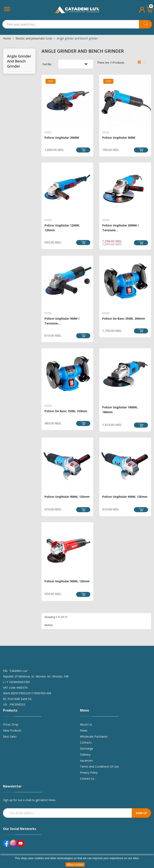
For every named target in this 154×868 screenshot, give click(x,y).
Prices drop (11, 724)
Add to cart (83, 150)
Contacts (86, 742)
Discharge (87, 748)
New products (12, 730)
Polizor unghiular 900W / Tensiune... (62, 321)
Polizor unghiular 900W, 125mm (67, 497)
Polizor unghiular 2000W (62, 138)
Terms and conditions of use (99, 767)
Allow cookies (75, 865)
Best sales (10, 736)
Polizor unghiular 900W (119, 138)
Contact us (87, 779)
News (84, 730)
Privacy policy (89, 773)
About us (86, 724)
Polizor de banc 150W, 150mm (66, 411)
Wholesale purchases (94, 736)
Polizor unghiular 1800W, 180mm (120, 410)
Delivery (85, 754)
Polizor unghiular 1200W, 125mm (62, 228)
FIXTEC (48, 132)
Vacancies (86, 761)
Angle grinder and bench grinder (19, 61)
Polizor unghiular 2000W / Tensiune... (121, 228)
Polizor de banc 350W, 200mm (124, 318)
